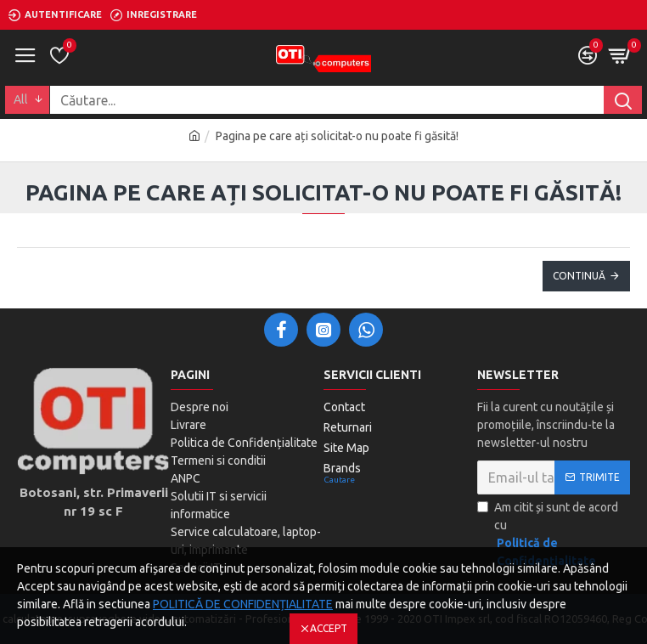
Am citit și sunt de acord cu (554, 535)
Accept (329, 628)
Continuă (579, 276)
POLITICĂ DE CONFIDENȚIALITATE (243, 604)
